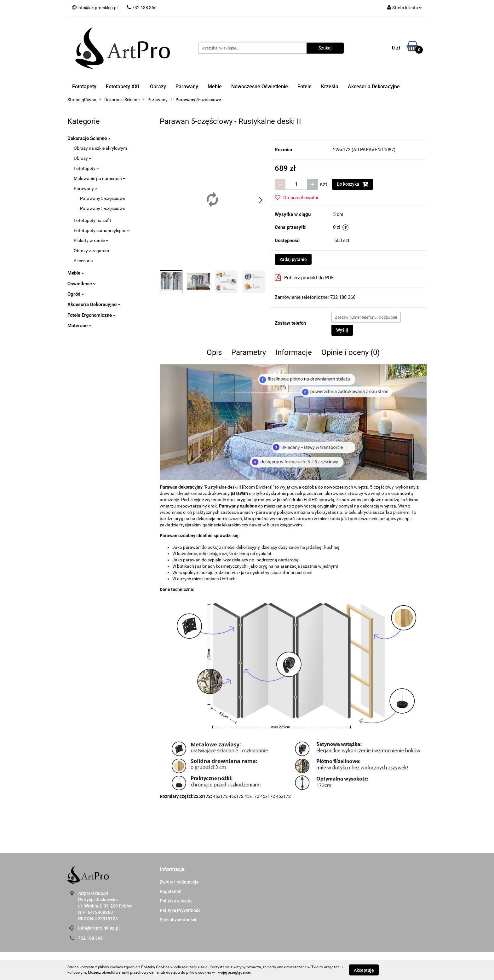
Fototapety (84, 87)
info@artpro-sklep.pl (99, 928)
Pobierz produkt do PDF (304, 277)
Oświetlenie (82, 284)
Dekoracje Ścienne (89, 138)
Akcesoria (83, 261)
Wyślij (342, 330)
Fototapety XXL (123, 87)
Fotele (304, 87)
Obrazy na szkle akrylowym (100, 148)
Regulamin (171, 891)
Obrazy (158, 87)
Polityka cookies (176, 901)
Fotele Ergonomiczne (92, 315)
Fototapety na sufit (92, 220)
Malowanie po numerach (100, 178)
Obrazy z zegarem (91, 251)
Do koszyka (353, 184)
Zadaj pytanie (293, 259)
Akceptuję (364, 970)
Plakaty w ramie (91, 241)
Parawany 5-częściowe (103, 208)
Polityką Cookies (155, 967)
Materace (79, 326)
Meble (215, 87)
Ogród (76, 294)
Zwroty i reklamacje (179, 882)
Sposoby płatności (178, 920)
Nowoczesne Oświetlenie (260, 87)
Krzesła (330, 87)
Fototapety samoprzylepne (102, 230)
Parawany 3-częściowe (103, 198)
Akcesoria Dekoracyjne (374, 87)
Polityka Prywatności (181, 910)
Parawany (187, 87)
